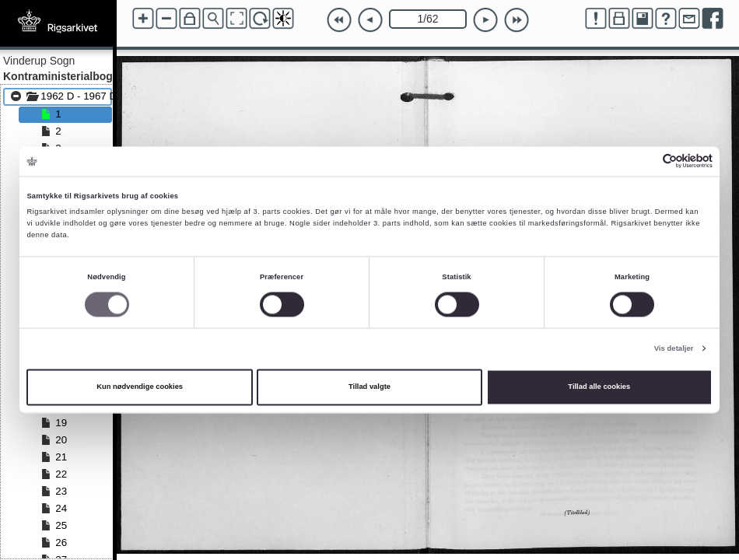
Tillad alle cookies (599, 387)
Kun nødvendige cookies (140, 387)
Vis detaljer (674, 348)
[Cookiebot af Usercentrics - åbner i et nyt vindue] (644, 161)
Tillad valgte (369, 387)
